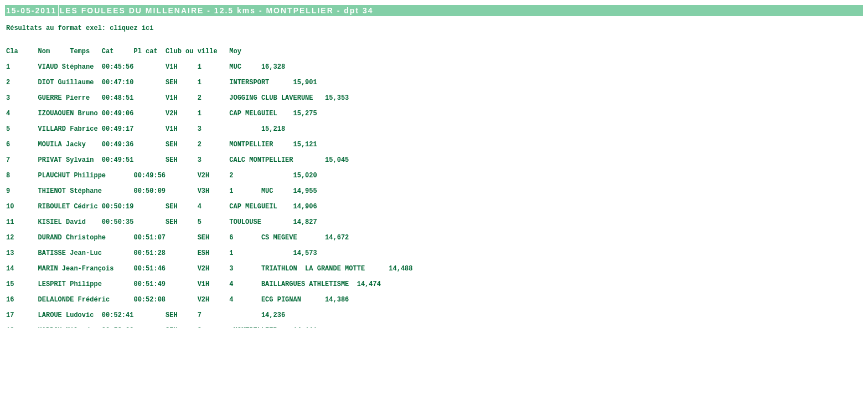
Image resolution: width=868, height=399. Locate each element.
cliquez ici (131, 29)
